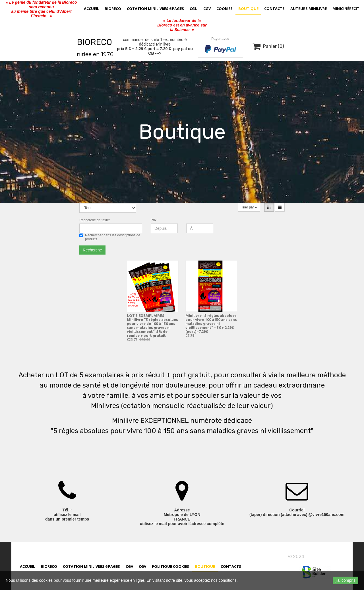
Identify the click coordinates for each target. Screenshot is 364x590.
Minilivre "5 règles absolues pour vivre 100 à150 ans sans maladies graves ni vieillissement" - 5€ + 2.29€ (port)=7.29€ (211, 323)
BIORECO (94, 42)
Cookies (225, 9)
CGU (194, 9)
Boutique (248, 9)
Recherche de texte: (95, 220)
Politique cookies (170, 567)
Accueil (91, 9)
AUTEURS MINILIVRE (309, 9)
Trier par (249, 207)
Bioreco (113, 9)
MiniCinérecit (346, 9)
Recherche (92, 250)
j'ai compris (346, 580)
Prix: (154, 220)
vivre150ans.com (323, 557)
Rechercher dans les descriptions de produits (110, 237)
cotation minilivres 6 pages (155, 9)
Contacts (274, 9)
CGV (207, 9)
